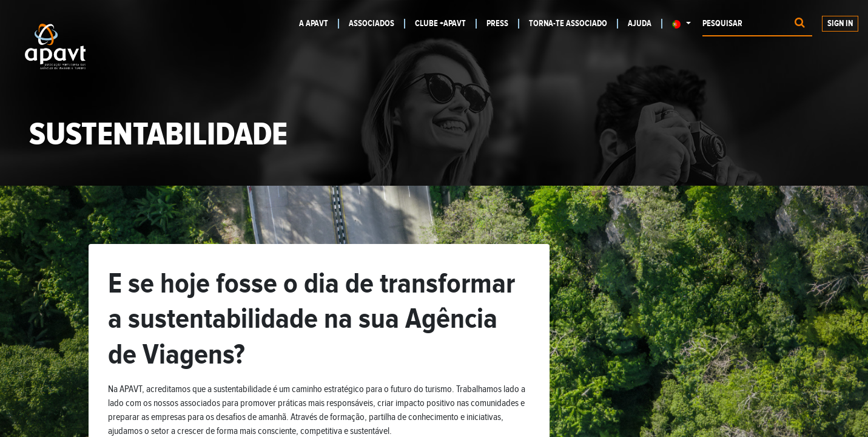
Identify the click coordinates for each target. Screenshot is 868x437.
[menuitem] (317, 24)
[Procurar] (800, 24)
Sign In (840, 24)
